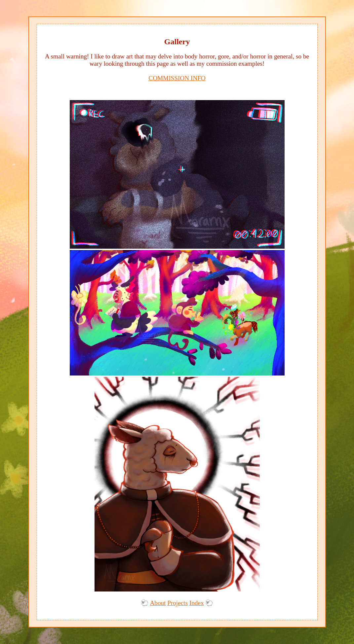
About (158, 603)
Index (197, 603)
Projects (177, 603)
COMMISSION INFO (177, 78)
